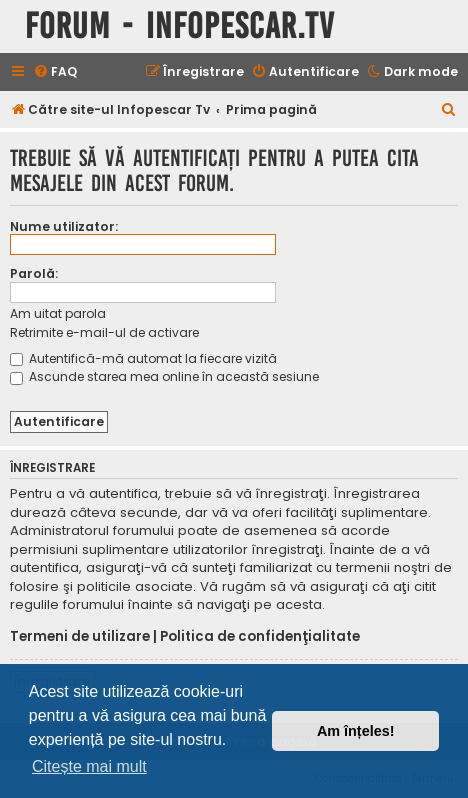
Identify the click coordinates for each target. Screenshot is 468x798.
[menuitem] (55, 72)
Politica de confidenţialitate (260, 637)
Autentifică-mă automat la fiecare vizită (143, 358)
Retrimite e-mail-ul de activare (104, 332)
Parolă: (34, 273)
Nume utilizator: (64, 226)
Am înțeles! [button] (356, 731)
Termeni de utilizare (80, 637)
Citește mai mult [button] (89, 766)
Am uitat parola (58, 313)
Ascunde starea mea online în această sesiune (164, 376)
